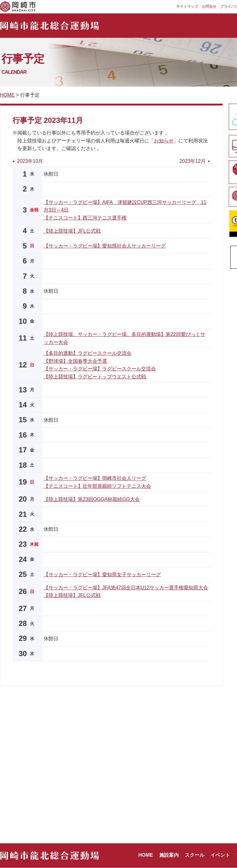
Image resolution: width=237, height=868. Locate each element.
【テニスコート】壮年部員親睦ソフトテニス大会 (97, 486)
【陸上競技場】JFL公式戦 (72, 231)
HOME (7, 95)
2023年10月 (30, 161)
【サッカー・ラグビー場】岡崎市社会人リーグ (95, 478)
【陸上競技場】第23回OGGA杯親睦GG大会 (92, 499)
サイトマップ (187, 6)
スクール (195, 855)
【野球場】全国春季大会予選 (75, 361)
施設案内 (169, 855)
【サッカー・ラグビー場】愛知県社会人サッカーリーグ (105, 246)
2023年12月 (193, 161)
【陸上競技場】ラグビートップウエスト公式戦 (95, 377)
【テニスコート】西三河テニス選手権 (85, 218)
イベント (220, 855)
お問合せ (209, 6)
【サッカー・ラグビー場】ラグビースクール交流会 (100, 369)
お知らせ (164, 141)
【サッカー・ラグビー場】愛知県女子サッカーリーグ (102, 575)
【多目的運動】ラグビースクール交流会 (88, 353)
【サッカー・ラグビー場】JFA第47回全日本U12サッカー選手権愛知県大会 (126, 588)
